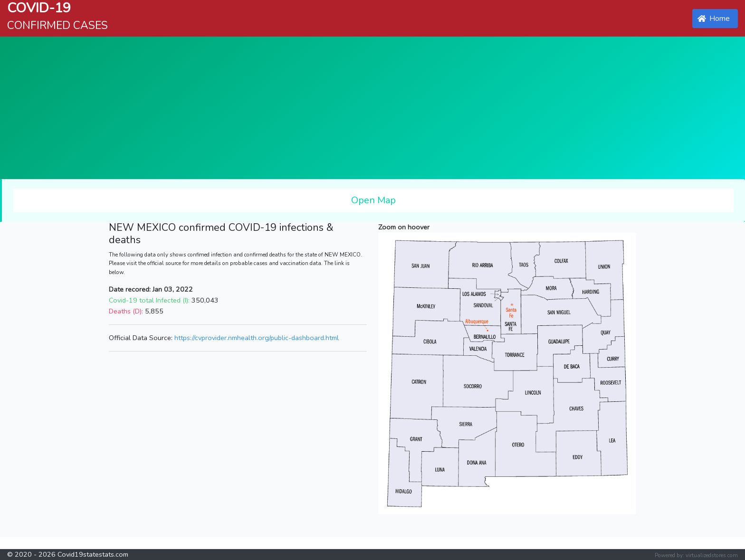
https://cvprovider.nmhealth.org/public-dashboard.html (257, 338)
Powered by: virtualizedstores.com (696, 555)
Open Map (373, 200)
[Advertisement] (372, 108)
